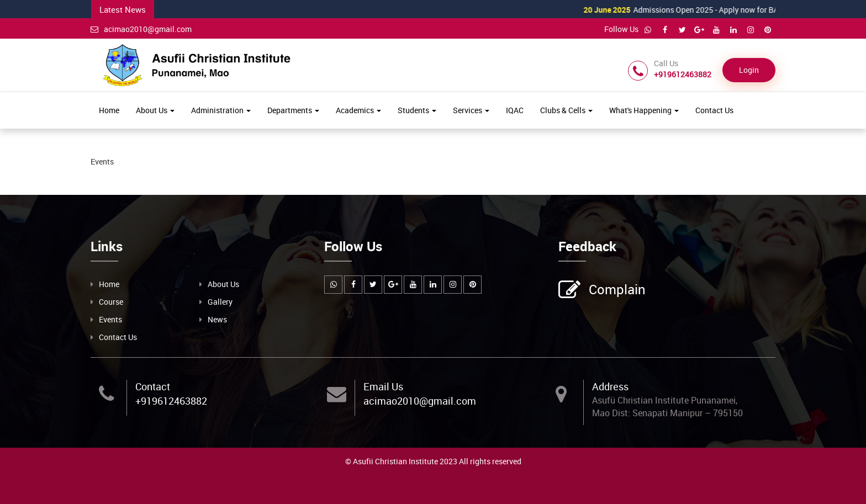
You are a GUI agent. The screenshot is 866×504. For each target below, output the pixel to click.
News (217, 319)
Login (749, 70)
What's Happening (644, 110)
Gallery (220, 302)
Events (110, 319)
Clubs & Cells (566, 110)
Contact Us (714, 110)
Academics (358, 110)
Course (111, 302)
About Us (155, 110)
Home (109, 110)
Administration (221, 110)
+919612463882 (171, 401)
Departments (293, 110)
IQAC (515, 110)
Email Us (383, 386)
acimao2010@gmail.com (141, 29)
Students (417, 110)
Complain (616, 290)
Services (471, 110)
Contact (153, 386)
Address (610, 386)
